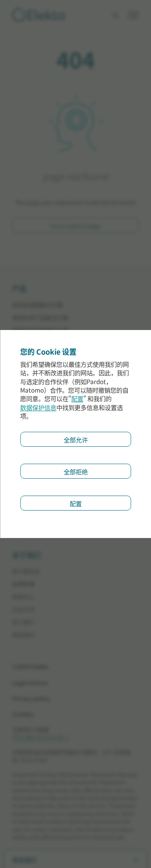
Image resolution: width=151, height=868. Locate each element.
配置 (77, 399)
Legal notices (30, 683)
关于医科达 (26, 571)
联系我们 (23, 635)
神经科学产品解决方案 (40, 318)
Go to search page (76, 225)
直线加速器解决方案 (37, 305)
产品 (19, 289)
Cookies (23, 714)
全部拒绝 (76, 471)
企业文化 (23, 609)
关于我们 (27, 556)
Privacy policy (31, 699)
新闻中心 (23, 597)
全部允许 (76, 439)
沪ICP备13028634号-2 (40, 737)
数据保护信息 (38, 407)
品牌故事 (23, 584)
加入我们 (23, 622)
